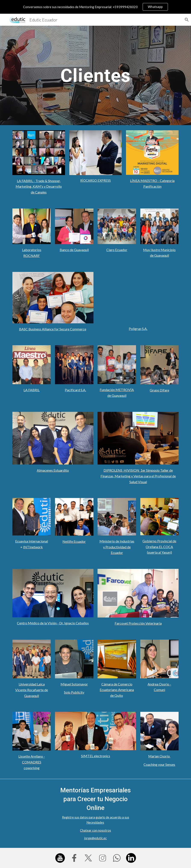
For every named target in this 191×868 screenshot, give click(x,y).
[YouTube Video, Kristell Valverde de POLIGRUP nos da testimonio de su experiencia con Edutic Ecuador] (138, 297)
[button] (186, 20)
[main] (95, 75)
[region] (95, 7)
